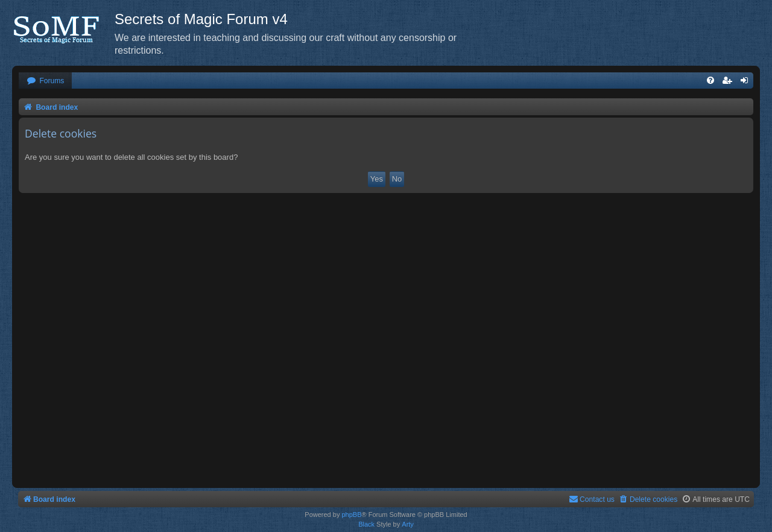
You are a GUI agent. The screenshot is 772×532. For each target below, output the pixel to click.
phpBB (351, 515)
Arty (408, 524)
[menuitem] (45, 81)
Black (366, 524)
